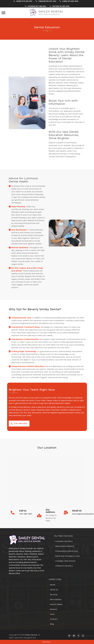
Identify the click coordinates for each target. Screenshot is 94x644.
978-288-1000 (24, 1)
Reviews (54, 609)
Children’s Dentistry (64, 566)
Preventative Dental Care (67, 551)
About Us (54, 590)
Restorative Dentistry (65, 546)
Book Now (47, 642)
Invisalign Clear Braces (65, 561)
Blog (52, 624)
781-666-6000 (61, 6)
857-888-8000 (37, 6)
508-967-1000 (47, 1)
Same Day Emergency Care (68, 556)
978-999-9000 (70, 1)
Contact (54, 619)
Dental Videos (56, 604)
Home (53, 585)
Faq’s (52, 614)
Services (54, 595)
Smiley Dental (31, 635)
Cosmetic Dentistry (64, 541)
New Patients (56, 599)
